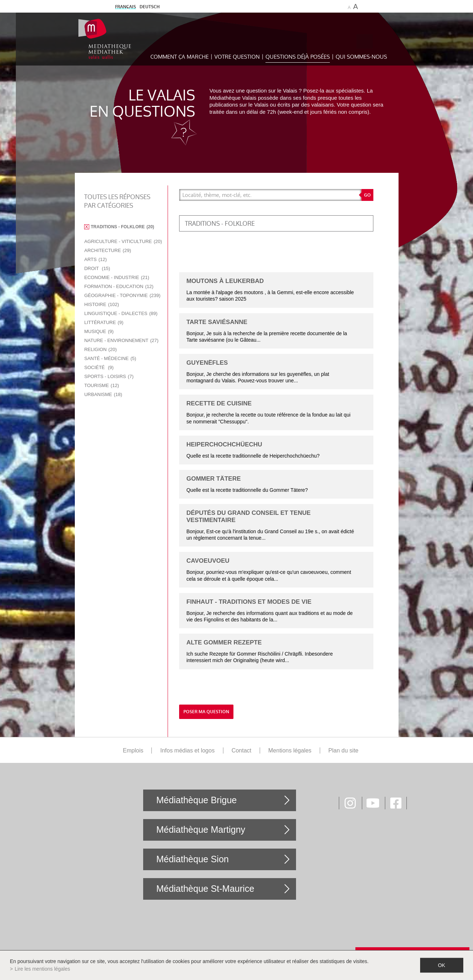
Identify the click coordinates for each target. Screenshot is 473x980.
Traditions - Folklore (122, 227)
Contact (242, 750)
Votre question (237, 57)
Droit (97, 268)
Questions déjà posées (298, 57)
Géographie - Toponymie (122, 295)
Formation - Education (119, 286)
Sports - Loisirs (109, 376)
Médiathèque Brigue (196, 800)
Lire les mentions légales (42, 969)
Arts (95, 259)
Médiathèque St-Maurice (205, 889)
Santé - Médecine (110, 358)
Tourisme (102, 385)
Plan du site (344, 750)
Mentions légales (290, 750)
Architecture (108, 250)
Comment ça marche (179, 57)
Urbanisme (103, 394)
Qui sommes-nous (361, 57)
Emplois (133, 750)
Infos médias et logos (187, 750)
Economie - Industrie (117, 277)
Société (99, 367)
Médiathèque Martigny (201, 830)
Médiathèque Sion (192, 859)
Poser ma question (206, 712)
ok (441, 965)
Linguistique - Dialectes (121, 313)
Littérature (104, 322)
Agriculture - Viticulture (123, 241)
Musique (99, 331)
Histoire (102, 304)
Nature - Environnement (121, 340)
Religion (100, 349)
